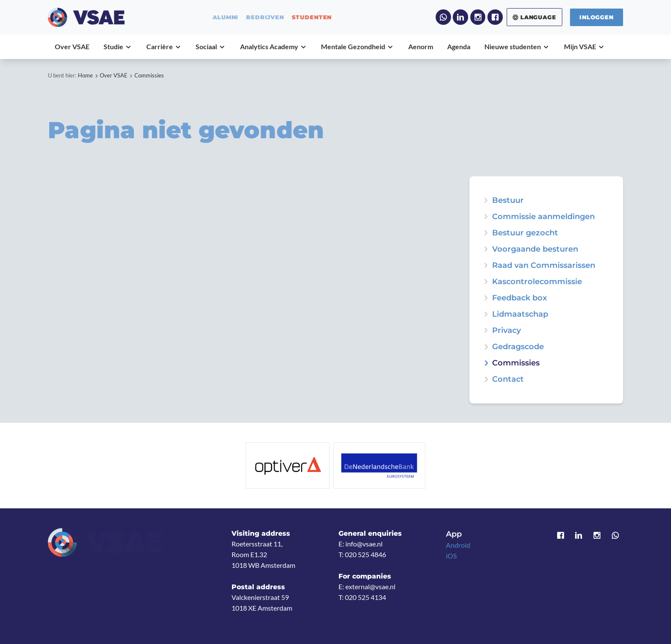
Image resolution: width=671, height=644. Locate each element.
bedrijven (265, 17)
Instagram (478, 17)
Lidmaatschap (520, 314)
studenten (312, 17)
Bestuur (508, 200)
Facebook (495, 17)
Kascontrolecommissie (537, 282)
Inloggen (597, 17)
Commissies (149, 75)
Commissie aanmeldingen (543, 217)
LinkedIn (460, 17)
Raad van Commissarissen (544, 265)
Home (85, 75)
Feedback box (520, 298)
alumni (226, 17)
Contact (508, 379)
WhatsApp (443, 17)
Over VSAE (114, 75)
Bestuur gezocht (525, 233)
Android (458, 545)
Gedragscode (518, 347)
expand (486, 233)
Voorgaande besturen (535, 249)
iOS (451, 556)
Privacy (506, 330)
